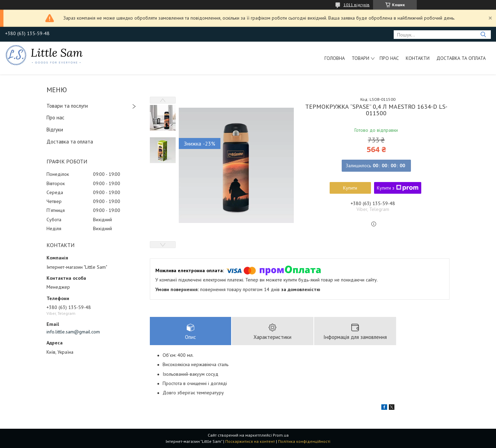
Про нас (389, 58)
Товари (360, 58)
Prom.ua (281, 435)
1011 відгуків (356, 5)
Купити (350, 188)
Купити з (398, 188)
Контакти (418, 58)
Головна (335, 58)
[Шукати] (483, 35)
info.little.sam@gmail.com (73, 332)
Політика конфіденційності (304, 441)
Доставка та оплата (461, 58)
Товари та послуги (67, 106)
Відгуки (55, 130)
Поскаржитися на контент (250, 441)
